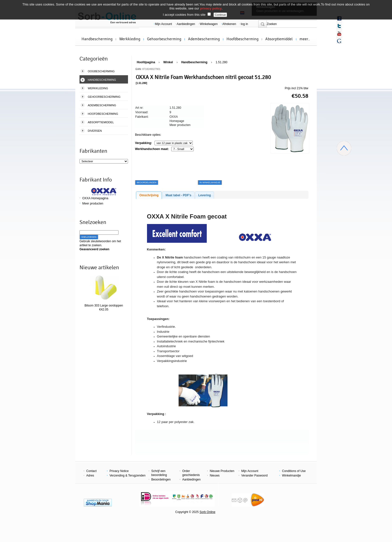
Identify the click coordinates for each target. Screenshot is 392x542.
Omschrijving (149, 195)
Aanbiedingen (186, 24)
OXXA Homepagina (95, 198)
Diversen (95, 131)
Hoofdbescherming (242, 39)
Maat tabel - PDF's (178, 195)
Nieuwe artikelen (99, 267)
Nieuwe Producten (222, 471)
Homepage (177, 121)
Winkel (168, 62)
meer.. (305, 39)
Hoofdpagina (146, 62)
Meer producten (93, 203)
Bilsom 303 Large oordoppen (104, 305)
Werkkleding (130, 39)
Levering (204, 195)
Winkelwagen (209, 24)
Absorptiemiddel (279, 39)
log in (244, 24)
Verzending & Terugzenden (127, 475)
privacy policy (211, 8)
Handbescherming (97, 39)
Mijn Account (163, 24)
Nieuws (215, 475)
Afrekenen (229, 24)
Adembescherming (204, 39)
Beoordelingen (161, 479)
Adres (90, 475)
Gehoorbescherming (164, 39)
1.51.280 (222, 62)
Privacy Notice (119, 471)
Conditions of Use (294, 471)
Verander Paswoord (254, 475)
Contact (91, 471)
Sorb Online (207, 512)
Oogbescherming (101, 71)
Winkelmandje (291, 475)
